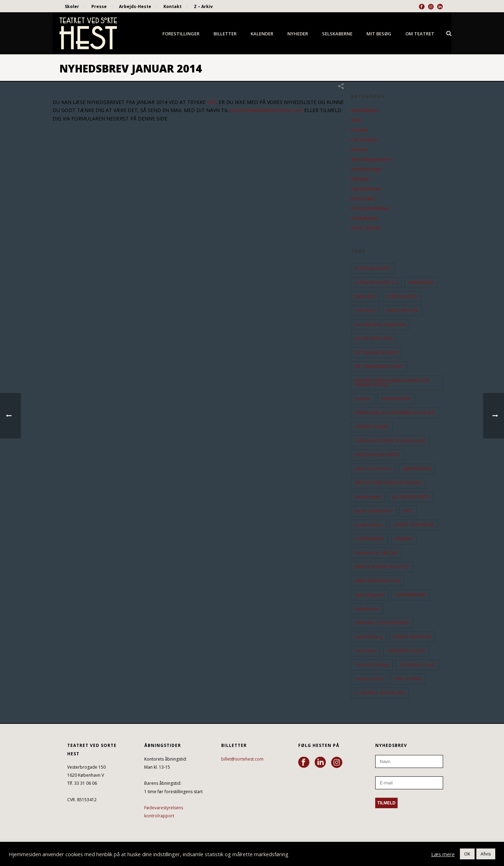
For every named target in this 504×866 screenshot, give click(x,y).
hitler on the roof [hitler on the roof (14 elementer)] (373, 469)
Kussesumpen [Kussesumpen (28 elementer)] (369, 525)
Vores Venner (366, 228)
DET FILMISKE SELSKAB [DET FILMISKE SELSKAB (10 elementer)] (376, 352)
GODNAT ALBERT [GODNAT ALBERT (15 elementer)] (372, 427)
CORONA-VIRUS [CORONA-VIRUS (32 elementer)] (401, 296)
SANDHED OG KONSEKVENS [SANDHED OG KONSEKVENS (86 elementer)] (382, 623)
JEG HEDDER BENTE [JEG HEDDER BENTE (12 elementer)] (411, 497)
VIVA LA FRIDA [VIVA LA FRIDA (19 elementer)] (408, 679)
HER (212, 102)
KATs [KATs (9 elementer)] (408, 511)
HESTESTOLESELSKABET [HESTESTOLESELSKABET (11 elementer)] (377, 455)
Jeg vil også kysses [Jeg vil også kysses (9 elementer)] (374, 511)
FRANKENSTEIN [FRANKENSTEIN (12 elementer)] (396, 399)
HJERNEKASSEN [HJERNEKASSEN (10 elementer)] (417, 469)
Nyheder (298, 34)
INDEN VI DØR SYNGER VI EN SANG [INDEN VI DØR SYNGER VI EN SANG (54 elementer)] (388, 483)
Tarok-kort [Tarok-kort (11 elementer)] (366, 651)
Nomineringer (366, 169)
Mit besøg (379, 34)
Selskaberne (337, 34)
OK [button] (467, 854)
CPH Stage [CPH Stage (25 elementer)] (365, 310)
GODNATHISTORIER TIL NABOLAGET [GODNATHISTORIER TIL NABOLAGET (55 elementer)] (390, 441)
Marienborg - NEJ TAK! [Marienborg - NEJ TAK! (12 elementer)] (376, 553)
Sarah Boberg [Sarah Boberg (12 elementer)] (369, 637)
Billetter (225, 34)
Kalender (262, 34)
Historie (359, 150)
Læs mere (443, 854)
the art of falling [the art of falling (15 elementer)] (372, 665)
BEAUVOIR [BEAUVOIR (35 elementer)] (365, 296)
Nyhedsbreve (366, 189)
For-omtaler (364, 140)
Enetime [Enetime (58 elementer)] (363, 399)
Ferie (356, 120)
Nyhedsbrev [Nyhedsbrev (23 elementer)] (367, 609)
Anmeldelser (365, 110)
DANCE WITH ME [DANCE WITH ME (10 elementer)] (402, 310)
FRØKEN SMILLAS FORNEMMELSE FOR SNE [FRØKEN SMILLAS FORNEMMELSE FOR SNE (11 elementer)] (395, 413)
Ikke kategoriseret (371, 159)
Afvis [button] (486, 854)
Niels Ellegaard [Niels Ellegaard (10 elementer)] (370, 595)
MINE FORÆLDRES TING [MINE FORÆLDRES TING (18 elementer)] (377, 581)
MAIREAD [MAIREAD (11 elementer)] (404, 539)
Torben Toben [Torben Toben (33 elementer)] (369, 679)
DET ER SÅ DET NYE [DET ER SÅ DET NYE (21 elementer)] (373, 338)
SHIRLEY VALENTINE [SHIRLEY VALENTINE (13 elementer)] (412, 637)
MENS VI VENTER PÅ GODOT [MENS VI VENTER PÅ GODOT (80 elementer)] (382, 567)
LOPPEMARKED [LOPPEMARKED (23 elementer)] (369, 539)
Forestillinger (181, 34)
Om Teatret (420, 34)
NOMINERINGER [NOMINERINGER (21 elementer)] (411, 595)
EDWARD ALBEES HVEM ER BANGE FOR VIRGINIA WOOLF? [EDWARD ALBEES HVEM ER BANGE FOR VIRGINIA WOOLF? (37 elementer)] (392, 383)
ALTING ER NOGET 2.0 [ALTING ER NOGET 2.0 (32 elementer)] (376, 282)
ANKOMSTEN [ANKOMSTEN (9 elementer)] (421, 282)
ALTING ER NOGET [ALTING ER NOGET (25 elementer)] (373, 268)
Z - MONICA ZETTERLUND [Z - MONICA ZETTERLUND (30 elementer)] (380, 693)
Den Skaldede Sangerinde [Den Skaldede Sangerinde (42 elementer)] (380, 324)
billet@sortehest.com (242, 759)
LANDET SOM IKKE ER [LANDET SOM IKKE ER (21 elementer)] (414, 525)
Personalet (363, 199)
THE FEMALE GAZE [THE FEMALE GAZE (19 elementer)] (417, 665)
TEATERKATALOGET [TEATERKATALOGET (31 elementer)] (406, 651)
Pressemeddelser (370, 208)
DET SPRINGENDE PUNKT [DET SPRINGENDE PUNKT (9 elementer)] (379, 366)
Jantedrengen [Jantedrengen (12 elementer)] (368, 497)
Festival (359, 130)
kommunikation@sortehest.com (266, 110)
